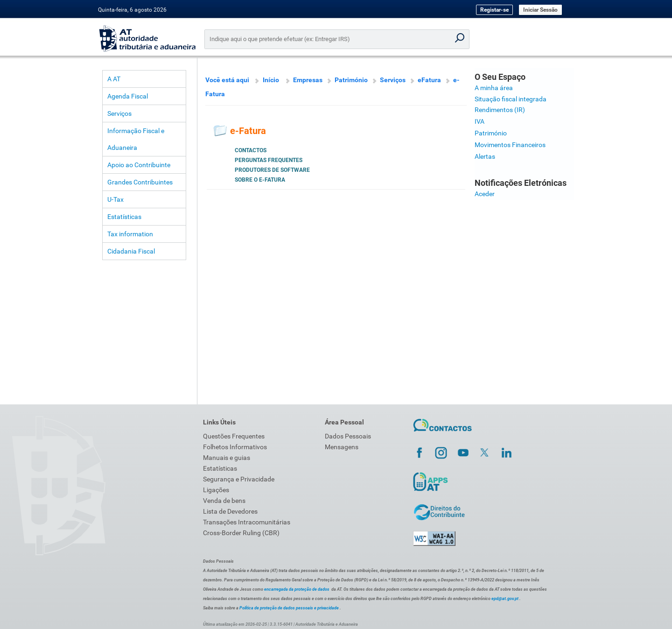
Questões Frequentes (234, 436)
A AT (114, 79)
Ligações (216, 490)
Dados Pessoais (348, 436)
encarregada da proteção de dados (297, 589)
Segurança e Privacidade (239, 479)
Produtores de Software (272, 170)
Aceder (485, 194)
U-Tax (115, 199)
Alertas (485, 156)
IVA (479, 121)
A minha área (494, 88)
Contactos (251, 150)
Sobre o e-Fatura (260, 180)
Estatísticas (124, 217)
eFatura (429, 80)
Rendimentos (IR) (500, 110)
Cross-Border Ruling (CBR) (241, 533)
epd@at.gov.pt (505, 599)
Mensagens (342, 447)
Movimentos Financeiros (510, 145)
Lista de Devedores (230, 511)
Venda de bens (224, 501)
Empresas (308, 80)
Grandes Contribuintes (140, 182)
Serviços (119, 113)
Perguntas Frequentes (269, 160)
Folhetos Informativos (235, 447)
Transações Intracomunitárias (247, 522)
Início (271, 80)
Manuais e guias (227, 458)
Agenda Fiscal (128, 96)
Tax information (130, 234)
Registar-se (494, 10)
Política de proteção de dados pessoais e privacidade (289, 608)
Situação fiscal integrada (511, 99)
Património (351, 80)
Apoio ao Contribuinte (139, 165)
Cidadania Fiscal (131, 251)
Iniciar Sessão (540, 10)
